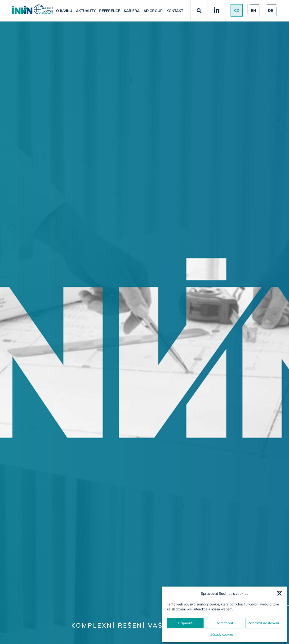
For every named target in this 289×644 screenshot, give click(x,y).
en (253, 10)
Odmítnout (224, 623)
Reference (110, 11)
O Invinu (64, 11)
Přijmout (185, 623)
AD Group (153, 11)
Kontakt (175, 11)
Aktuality (86, 11)
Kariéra (132, 11)
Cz (237, 10)
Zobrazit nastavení (264, 623)
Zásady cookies (222, 635)
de (271, 10)
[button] (280, 594)
